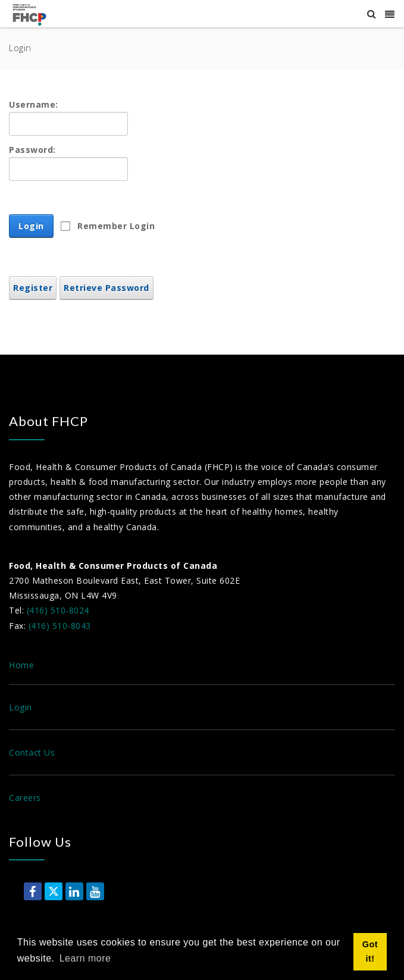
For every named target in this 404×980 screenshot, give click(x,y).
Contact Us (32, 752)
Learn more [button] (85, 958)
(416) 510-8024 (58, 610)
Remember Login (116, 226)
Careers (25, 798)
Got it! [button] (370, 951)
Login (31, 226)
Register (33, 288)
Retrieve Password (107, 288)
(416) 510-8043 (60, 626)
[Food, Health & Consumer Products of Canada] (31, 14)
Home (21, 665)
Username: (34, 104)
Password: (32, 150)
